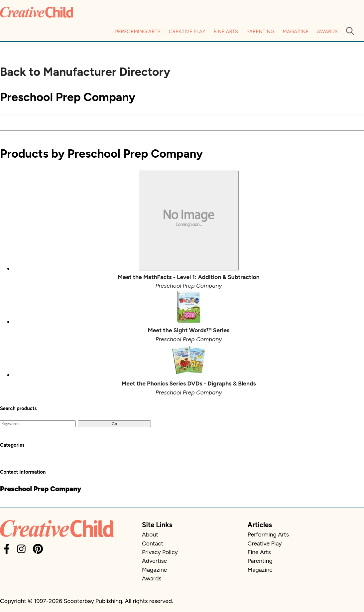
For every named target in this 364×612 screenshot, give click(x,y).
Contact (153, 543)
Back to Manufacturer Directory (85, 72)
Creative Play (187, 32)
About (150, 534)
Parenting (260, 32)
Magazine (296, 32)
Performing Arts (138, 32)
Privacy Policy (160, 552)
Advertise (154, 561)
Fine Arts (226, 32)
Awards (327, 32)
